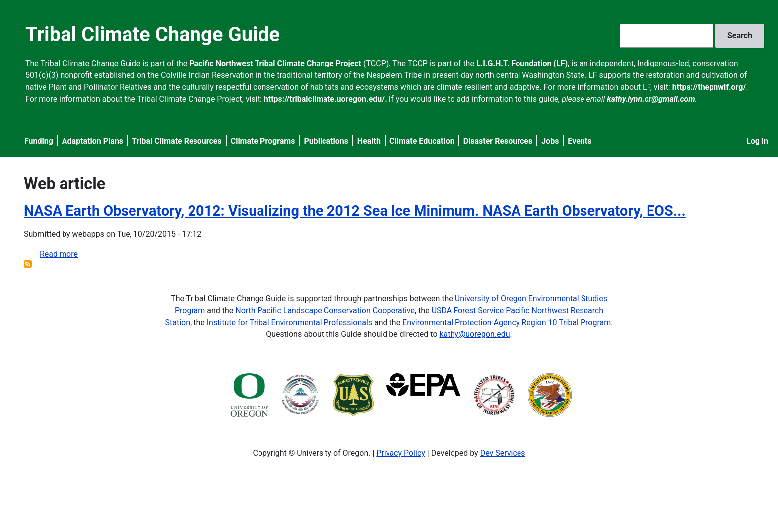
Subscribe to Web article (28, 264)
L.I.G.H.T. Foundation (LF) (522, 63)
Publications (326, 141)
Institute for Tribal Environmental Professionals (290, 322)
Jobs (550, 141)
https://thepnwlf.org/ (709, 87)
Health (369, 141)
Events (580, 141)
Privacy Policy (401, 453)
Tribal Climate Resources (177, 141)
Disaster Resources (498, 141)
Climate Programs (263, 141)
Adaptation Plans (93, 141)
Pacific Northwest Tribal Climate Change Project (275, 63)
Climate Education (422, 141)
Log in (757, 141)
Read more (59, 254)
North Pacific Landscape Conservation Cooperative (325, 310)
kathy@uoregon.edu (475, 334)
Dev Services (503, 453)
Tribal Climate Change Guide (153, 34)
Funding (39, 141)
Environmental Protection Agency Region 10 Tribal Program (507, 322)
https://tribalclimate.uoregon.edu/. (325, 99)
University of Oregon (491, 299)
